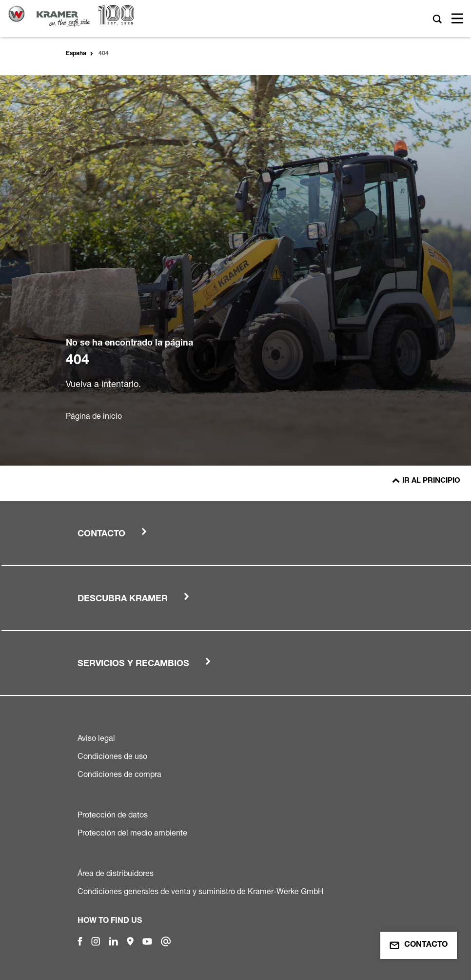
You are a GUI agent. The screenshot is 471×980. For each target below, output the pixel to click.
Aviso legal (96, 738)
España (76, 54)
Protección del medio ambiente (132, 833)
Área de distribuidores (116, 873)
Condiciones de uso (112, 756)
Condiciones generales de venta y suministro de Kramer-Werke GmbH (201, 891)
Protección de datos (113, 815)
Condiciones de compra (119, 774)
